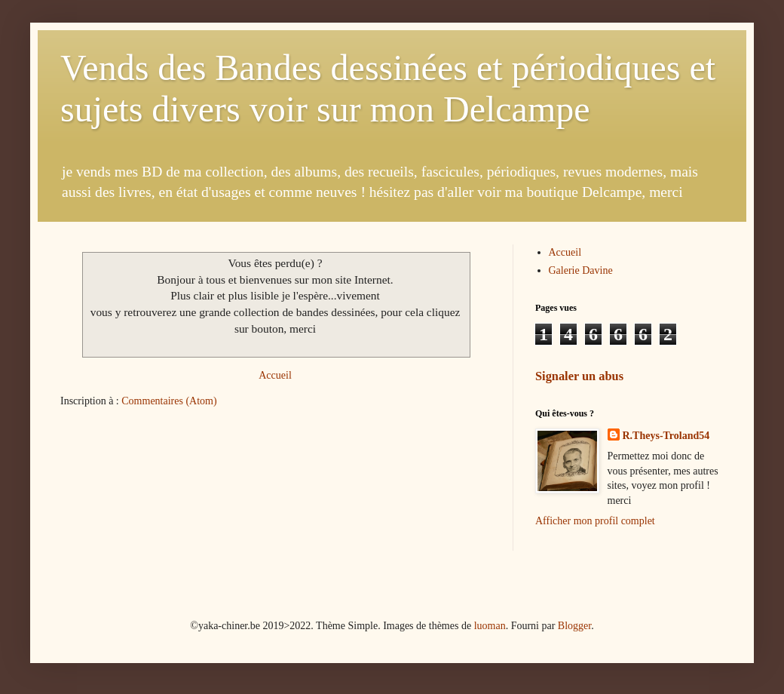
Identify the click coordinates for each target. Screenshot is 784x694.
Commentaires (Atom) (169, 401)
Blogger (574, 626)
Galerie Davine (581, 270)
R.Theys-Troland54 (666, 436)
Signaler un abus (579, 376)
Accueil (275, 375)
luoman (490, 626)
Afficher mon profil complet (595, 521)
